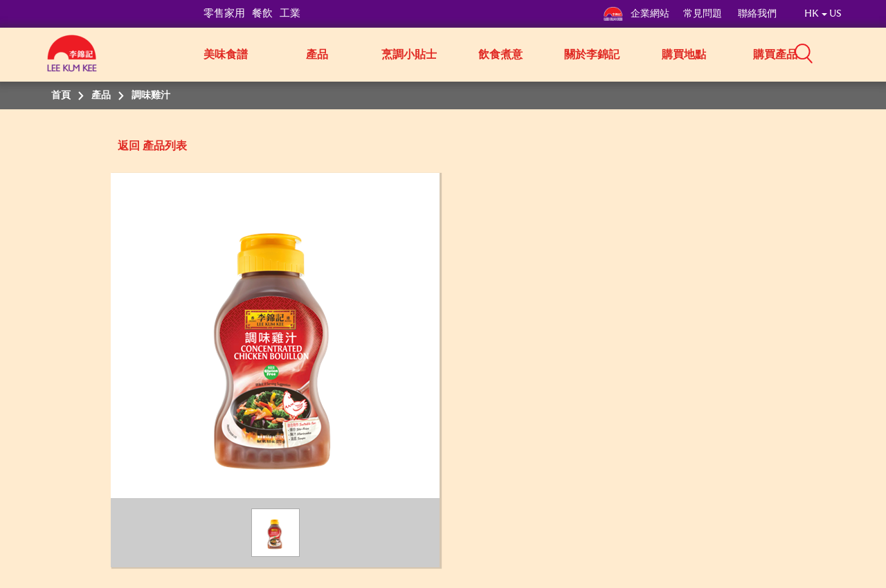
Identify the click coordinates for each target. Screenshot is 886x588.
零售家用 (224, 13)
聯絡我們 (757, 14)
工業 (290, 13)
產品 (317, 55)
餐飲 (262, 13)
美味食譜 (226, 55)
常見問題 (704, 14)
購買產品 (775, 55)
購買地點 (684, 55)
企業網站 (636, 14)
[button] (847, 53)
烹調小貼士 (409, 55)
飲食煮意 (500, 55)
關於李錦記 (592, 55)
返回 (129, 146)
